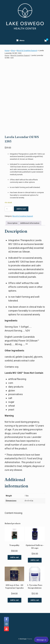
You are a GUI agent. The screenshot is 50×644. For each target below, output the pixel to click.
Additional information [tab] (30, 223)
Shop (13, 51)
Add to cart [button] (14, 557)
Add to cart (21, 209)
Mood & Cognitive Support (27, 51)
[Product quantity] (9, 209)
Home (7, 51)
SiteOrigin (23, 639)
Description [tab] (13, 223)
